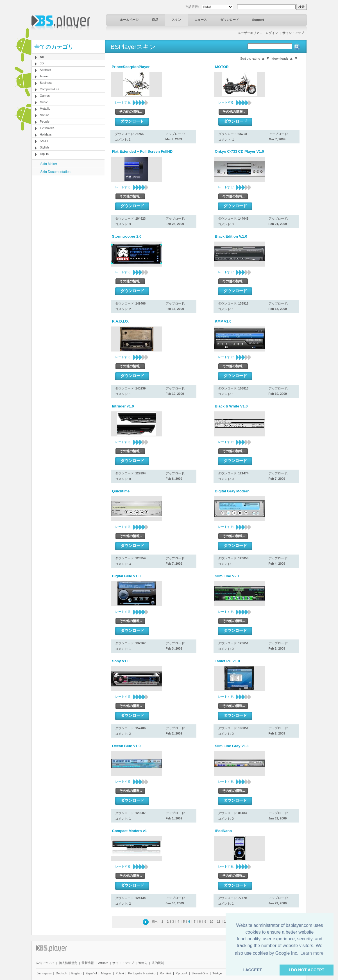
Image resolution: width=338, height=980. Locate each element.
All (42, 57)
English (76, 973)
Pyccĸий (182, 973)
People (45, 121)
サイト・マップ (123, 963)
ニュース (201, 20)
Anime (44, 76)
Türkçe (217, 973)
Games (45, 96)
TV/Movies (47, 128)
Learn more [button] (312, 953)
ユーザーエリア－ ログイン (258, 33)
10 (212, 922)
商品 (155, 20)
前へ (155, 922)
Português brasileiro (142, 973)
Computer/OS (49, 89)
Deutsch (61, 973)
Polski (120, 973)
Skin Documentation (55, 172)
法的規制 (158, 963)
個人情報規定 (68, 963)
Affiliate (103, 963)
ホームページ (129, 20)
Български (44, 973)
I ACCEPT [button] (253, 970)
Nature (45, 115)
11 (219, 922)
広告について (46, 963)
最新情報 (88, 963)
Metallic (45, 109)
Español (91, 973)
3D (42, 63)
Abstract (46, 70)
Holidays (46, 134)
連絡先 (143, 963)
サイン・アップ (293, 33)
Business (46, 83)
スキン (176, 20)
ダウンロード (230, 20)
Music (44, 102)
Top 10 (45, 154)
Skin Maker (49, 164)
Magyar (106, 973)
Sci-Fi (44, 141)
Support (258, 20)
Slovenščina (200, 973)
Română (165, 973)
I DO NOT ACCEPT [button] (307, 970)
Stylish (44, 147)
